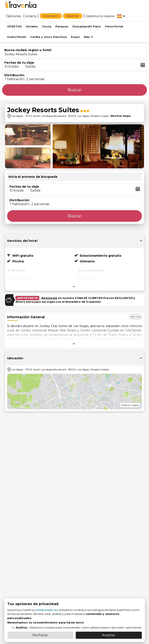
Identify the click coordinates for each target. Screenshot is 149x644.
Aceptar (109, 635)
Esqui (75, 37)
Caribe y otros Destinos (49, 37)
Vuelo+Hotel (17, 37)
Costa (47, 26)
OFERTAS (14, 26)
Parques (62, 26)
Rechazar (40, 635)
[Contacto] (30, 16)
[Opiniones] (13, 16)
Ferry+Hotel (114, 26)
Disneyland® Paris (87, 26)
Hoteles (32, 26)
